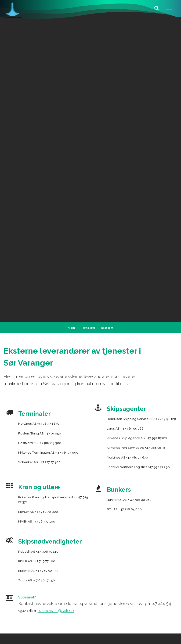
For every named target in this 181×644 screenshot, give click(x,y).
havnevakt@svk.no (56, 611)
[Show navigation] (169, 8)
